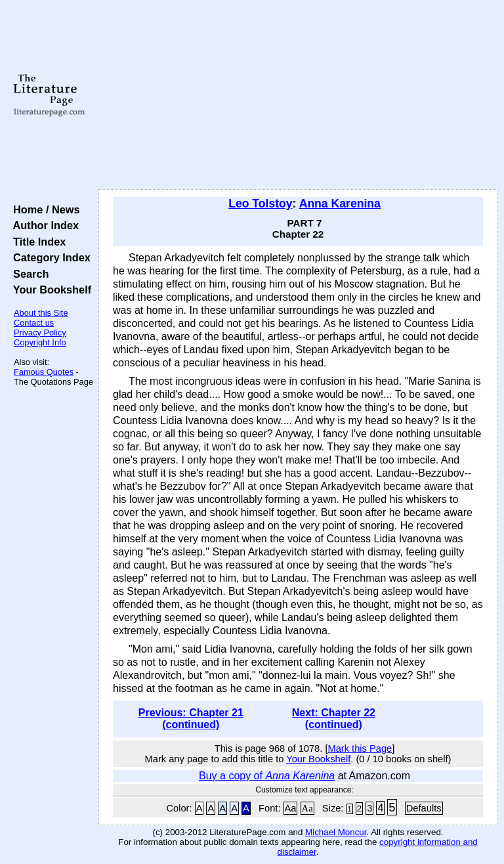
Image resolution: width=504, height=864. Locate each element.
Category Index (49, 257)
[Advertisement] (298, 95)
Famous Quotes (44, 372)
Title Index (36, 242)
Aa (291, 808)
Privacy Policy (40, 333)
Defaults (424, 808)
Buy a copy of (267, 776)
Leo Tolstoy (260, 204)
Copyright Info (40, 342)
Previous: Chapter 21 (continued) (191, 719)
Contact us (34, 323)
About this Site (41, 313)
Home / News (44, 209)
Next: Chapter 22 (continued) (334, 719)
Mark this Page (360, 748)
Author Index (43, 225)
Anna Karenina (340, 204)
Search (28, 274)
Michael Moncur (336, 832)
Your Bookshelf (49, 290)
